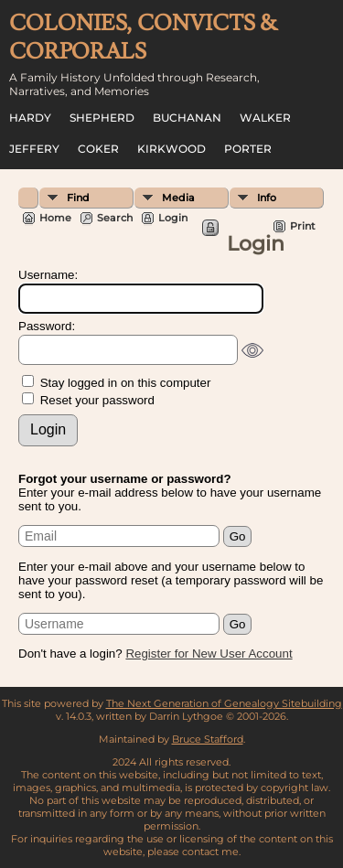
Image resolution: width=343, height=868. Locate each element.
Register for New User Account (209, 654)
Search (115, 218)
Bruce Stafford (208, 739)
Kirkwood (171, 149)
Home (55, 218)
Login (173, 218)
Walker (265, 118)
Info (267, 198)
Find (78, 198)
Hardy (30, 118)
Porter (248, 149)
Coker (98, 149)
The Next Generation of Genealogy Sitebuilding (224, 703)
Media (178, 198)
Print (303, 226)
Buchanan (187, 118)
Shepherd (102, 118)
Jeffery (34, 149)
